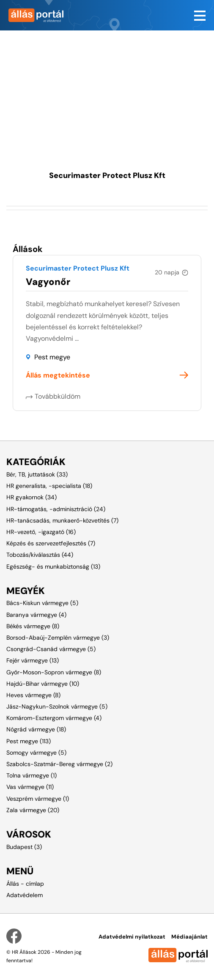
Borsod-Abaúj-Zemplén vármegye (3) (58, 638)
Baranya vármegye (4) (36, 615)
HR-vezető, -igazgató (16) (41, 532)
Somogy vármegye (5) (36, 753)
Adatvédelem (25, 895)
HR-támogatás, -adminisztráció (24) (56, 509)
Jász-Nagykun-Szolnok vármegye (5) (57, 706)
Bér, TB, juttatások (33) (37, 474)
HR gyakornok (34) (32, 497)
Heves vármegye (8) (33, 695)
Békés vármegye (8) (33, 626)
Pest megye (52, 357)
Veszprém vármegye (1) (38, 799)
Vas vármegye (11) (30, 787)
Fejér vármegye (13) (33, 660)
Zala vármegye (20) (33, 810)
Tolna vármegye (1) (32, 775)
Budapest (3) (24, 847)
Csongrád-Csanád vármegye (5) (51, 649)
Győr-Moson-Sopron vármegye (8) (54, 672)
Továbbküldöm (58, 396)
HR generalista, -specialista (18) (49, 486)
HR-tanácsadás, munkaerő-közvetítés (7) (62, 520)
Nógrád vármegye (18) (36, 729)
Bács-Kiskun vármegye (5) (42, 603)
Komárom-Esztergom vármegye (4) (54, 718)
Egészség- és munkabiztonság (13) (53, 567)
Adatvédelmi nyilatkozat (132, 937)
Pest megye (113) (29, 741)
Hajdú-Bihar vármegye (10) (43, 684)
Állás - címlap (25, 884)
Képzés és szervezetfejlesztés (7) (51, 543)
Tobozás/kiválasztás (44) (40, 555)
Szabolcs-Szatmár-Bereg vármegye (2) (59, 764)
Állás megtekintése (58, 375)
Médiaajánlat (189, 937)
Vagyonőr (48, 282)
